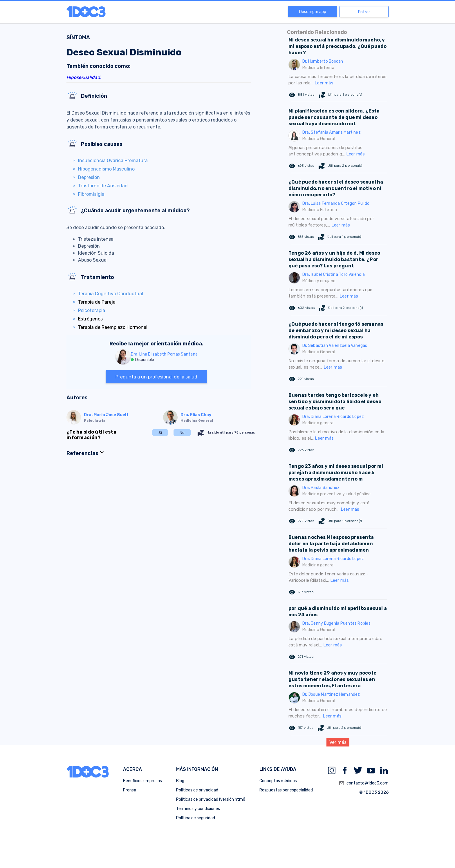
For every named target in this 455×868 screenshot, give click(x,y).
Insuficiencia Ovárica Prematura (113, 161)
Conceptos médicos (278, 781)
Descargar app (313, 12)
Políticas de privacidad (197, 790)
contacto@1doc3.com (364, 783)
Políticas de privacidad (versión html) (211, 799)
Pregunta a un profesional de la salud (156, 377)
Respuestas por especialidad (286, 790)
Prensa (130, 790)
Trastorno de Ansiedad (103, 186)
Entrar (364, 12)
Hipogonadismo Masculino (106, 169)
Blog (180, 781)
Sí (160, 433)
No (182, 433)
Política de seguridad (196, 818)
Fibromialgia (91, 194)
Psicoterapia (92, 310)
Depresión (89, 177)
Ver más (338, 742)
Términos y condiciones (198, 809)
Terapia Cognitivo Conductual (111, 294)
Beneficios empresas (142, 781)
